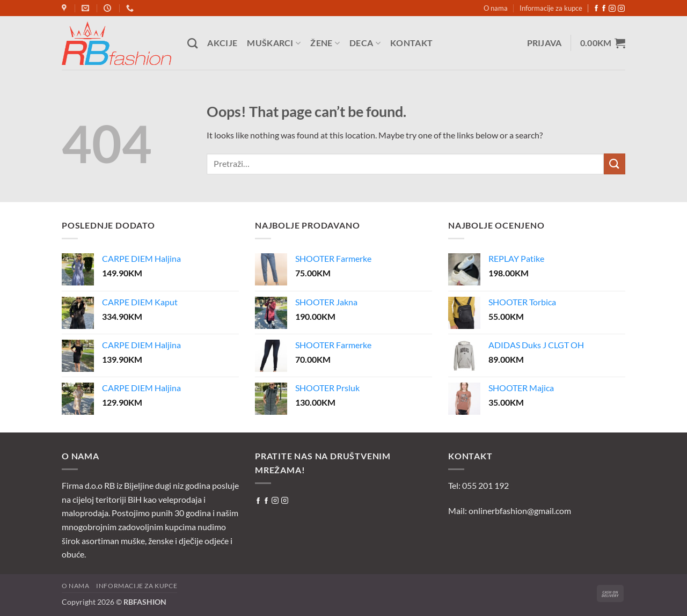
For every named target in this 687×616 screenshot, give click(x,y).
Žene (325, 43)
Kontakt (411, 43)
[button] (545, 43)
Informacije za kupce (551, 8)
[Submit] (615, 164)
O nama (496, 8)
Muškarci (274, 43)
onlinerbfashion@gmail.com (520, 511)
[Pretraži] (192, 43)
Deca (365, 43)
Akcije (222, 43)
